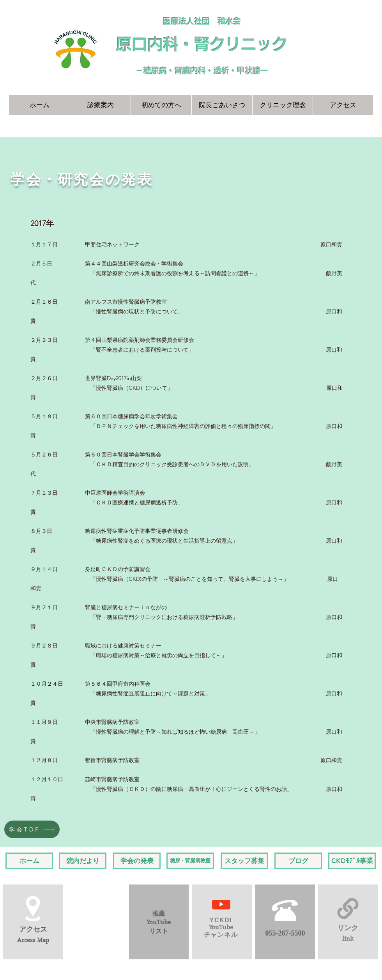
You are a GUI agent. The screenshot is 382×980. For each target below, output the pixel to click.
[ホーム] (29, 861)
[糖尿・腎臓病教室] (190, 861)
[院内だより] (83, 861)
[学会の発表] (137, 861)
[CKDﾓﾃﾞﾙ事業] (352, 861)
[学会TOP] (32, 829)
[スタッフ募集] (244, 861)
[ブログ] (298, 861)
